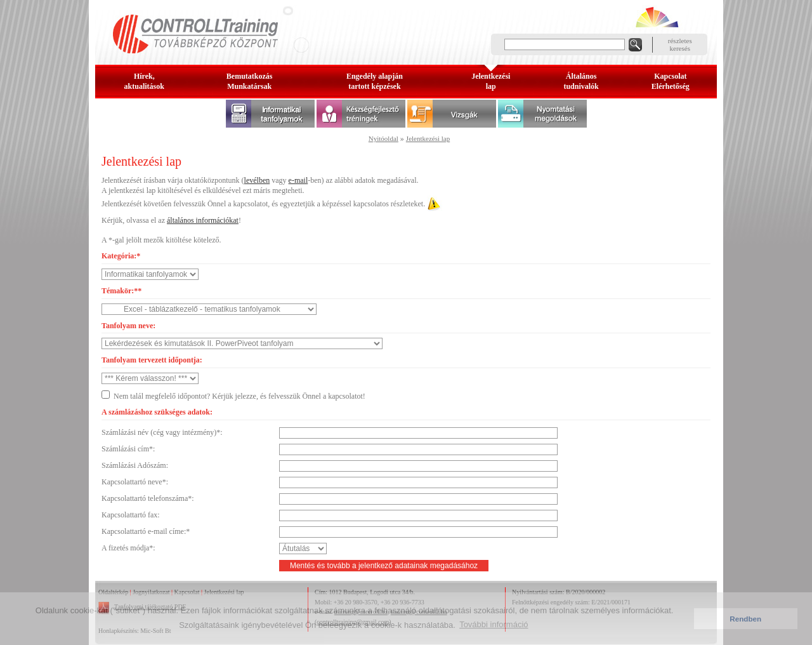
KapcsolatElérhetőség (671, 81)
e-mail (298, 180)
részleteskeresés (680, 44)
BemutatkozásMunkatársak (250, 81)
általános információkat (203, 220)
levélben (257, 180)
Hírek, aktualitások (144, 81)
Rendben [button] (745, 619)
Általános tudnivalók (581, 81)
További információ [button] (494, 624)
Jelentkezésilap (491, 81)
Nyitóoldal (383, 138)
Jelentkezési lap (428, 138)
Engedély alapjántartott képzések (375, 81)
